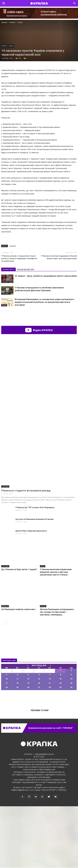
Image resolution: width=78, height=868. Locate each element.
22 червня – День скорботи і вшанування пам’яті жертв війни (46, 276)
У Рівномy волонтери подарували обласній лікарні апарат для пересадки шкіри (59, 257)
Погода (43, 668)
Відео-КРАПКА (39, 330)
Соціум (11, 46)
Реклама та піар (40, 772)
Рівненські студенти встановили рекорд (26, 552)
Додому (4, 22)
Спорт (43, 628)
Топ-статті (5, 282)
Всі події (39, 760)
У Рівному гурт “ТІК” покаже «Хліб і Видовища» (35, 569)
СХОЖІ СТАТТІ (8, 270)
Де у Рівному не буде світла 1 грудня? (19, 631)
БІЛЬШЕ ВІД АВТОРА (26, 270)
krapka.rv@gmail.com (20, 852)
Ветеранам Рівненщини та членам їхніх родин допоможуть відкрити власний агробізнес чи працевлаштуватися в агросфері (45, 302)
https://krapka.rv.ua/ (47, 831)
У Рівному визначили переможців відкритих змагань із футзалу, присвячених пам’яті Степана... (56, 634)
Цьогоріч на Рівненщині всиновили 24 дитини (34, 581)
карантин (13, 246)
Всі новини (9, 698)
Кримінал (5, 668)
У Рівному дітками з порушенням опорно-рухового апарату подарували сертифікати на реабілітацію (19, 258)
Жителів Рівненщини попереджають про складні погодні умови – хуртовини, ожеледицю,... (57, 674)
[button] (75, 3)
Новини (4, 46)
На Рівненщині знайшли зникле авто (18, 671)
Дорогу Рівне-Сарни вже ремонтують (31, 593)
